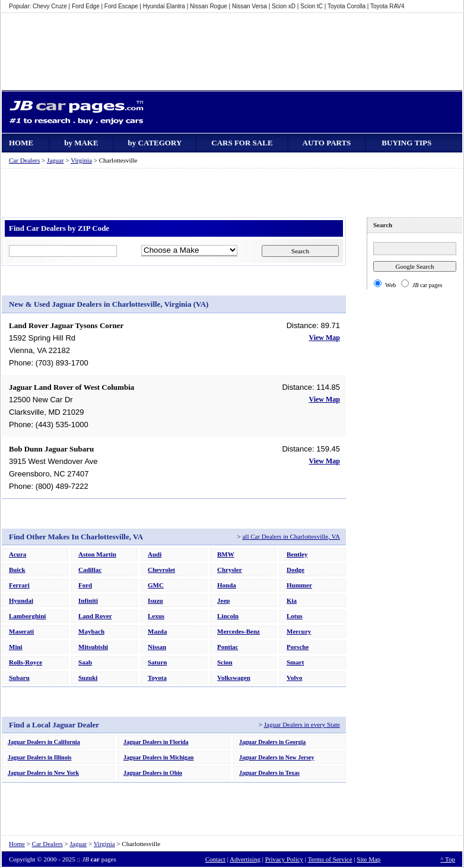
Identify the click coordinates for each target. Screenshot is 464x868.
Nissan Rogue (209, 6)
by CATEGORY (155, 143)
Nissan (157, 647)
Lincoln (228, 616)
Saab (85, 662)
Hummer (299, 585)
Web (390, 285)
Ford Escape (121, 6)
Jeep (223, 600)
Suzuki (88, 678)
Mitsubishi (93, 647)
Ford (85, 585)
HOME (21, 143)
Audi (155, 554)
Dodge (295, 570)
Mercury (299, 631)
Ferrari (19, 585)
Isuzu (155, 600)
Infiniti (88, 600)
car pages (428, 285)
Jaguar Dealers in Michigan (158, 757)
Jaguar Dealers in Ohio (153, 773)
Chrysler (230, 570)
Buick (17, 570)
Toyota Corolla (347, 6)
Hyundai (21, 600)
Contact (215, 859)
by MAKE (81, 143)
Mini (16, 647)
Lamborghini (27, 616)
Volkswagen (234, 678)
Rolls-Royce (26, 662)
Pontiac (228, 647)
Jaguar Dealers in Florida (156, 742)
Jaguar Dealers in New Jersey (277, 757)
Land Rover (95, 616)
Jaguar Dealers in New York (43, 773)
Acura (18, 554)
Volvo (295, 678)
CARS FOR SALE (242, 143)
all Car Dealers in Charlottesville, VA (291, 536)
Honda (227, 585)
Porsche (298, 647)
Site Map (368, 859)
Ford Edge (86, 6)
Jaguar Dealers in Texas (269, 773)
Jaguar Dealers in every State (302, 724)
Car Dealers (24, 160)
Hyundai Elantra (164, 6)
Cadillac (90, 570)
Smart (295, 662)
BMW (226, 554)
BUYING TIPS (406, 143)
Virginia (81, 160)
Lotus (295, 616)
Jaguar (55, 160)
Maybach (91, 631)
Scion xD (284, 6)
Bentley (297, 554)
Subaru (19, 678)
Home (17, 844)
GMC (156, 585)
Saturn (157, 662)
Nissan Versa (250, 6)
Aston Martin (97, 554)
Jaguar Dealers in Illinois (39, 757)
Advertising (245, 859)
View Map (324, 338)
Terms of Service (330, 859)
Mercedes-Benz (239, 631)
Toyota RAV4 (387, 6)
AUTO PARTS (327, 143)
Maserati (21, 631)
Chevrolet (161, 570)
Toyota (157, 678)
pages (99, 859)
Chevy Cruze (50, 6)
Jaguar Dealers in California (44, 742)
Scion (225, 662)
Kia (292, 600)
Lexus (156, 616)
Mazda (157, 631)
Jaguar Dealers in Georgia (272, 742)
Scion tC (312, 6)
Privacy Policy (284, 859)
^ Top (448, 859)
